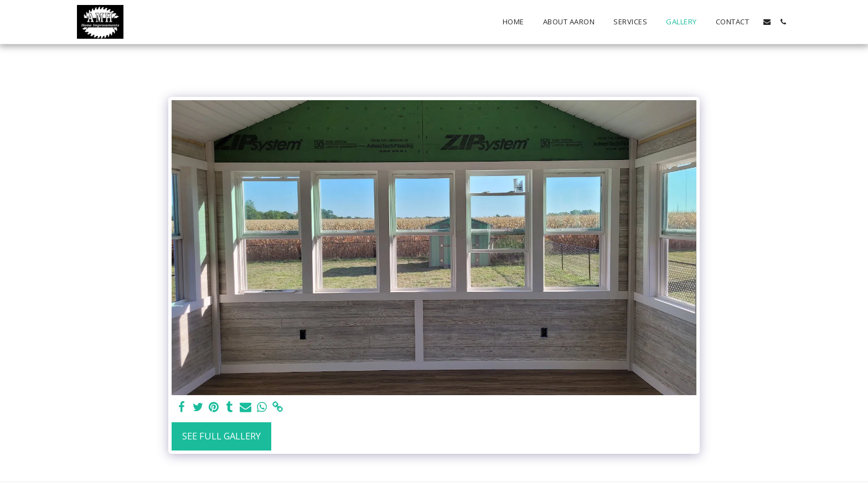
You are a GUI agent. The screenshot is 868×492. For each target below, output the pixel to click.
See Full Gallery (221, 436)
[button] (767, 22)
